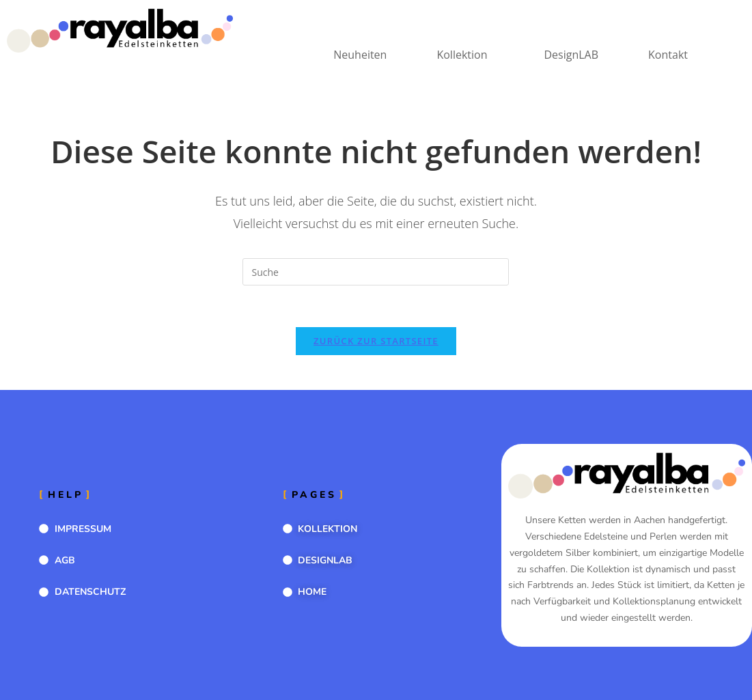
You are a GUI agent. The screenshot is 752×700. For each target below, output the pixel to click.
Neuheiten (360, 55)
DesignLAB (572, 55)
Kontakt (668, 55)
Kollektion (462, 55)
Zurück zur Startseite (376, 341)
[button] (465, 55)
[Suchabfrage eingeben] (376, 272)
